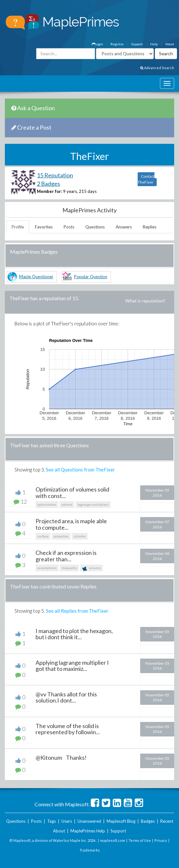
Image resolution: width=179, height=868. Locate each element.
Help (154, 44)
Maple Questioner (36, 277)
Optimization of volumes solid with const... (72, 492)
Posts (69, 227)
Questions (95, 227)
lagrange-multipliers (93, 504)
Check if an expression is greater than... (66, 556)
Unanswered (89, 821)
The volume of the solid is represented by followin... (68, 729)
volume (67, 504)
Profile (18, 227)
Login (97, 44)
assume (91, 569)
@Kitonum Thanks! (61, 757)
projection (61, 536)
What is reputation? (145, 301)
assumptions (47, 568)
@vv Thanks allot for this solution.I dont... (66, 697)
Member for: (49, 191)
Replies (150, 227)
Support (137, 44)
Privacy (161, 840)
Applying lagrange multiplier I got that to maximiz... (72, 666)
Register (117, 44)
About (170, 44)
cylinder (80, 536)
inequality (69, 568)
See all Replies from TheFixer (77, 611)
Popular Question (91, 277)
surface (43, 536)
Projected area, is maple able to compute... (71, 524)
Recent (167, 821)
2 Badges (48, 184)
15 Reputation (55, 175)
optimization (47, 504)
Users (67, 821)
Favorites (44, 227)
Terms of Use (140, 840)
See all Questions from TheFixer (80, 470)
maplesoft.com (113, 840)
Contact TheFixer (146, 179)
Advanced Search (157, 68)
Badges (148, 821)
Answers (124, 227)
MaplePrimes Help (88, 831)
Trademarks (90, 850)
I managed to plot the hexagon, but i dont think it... (74, 634)
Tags (52, 821)
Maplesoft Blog (121, 821)
